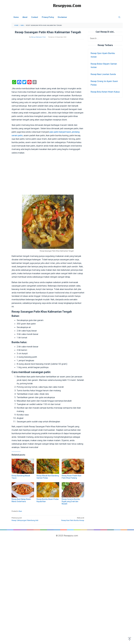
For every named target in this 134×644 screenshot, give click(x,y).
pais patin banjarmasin (60, 132)
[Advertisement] (48, 60)
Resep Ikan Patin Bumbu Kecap (67, 519)
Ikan (20, 511)
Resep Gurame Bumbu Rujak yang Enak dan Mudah (71, 501)
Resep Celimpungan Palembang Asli (29, 519)
